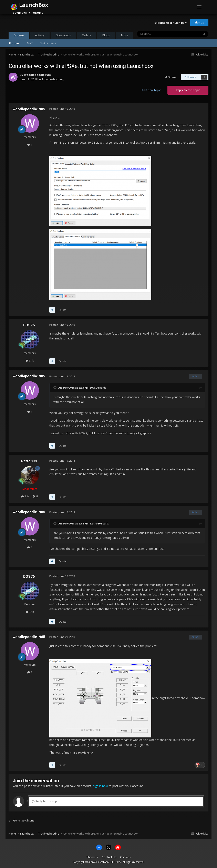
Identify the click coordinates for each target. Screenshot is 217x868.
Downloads (63, 35)
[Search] (158, 34)
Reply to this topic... (46, 801)
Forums (14, 43)
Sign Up (199, 22)
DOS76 (29, 325)
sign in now (100, 786)
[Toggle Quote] (55, 388)
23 (35, 496)
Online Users (48, 43)
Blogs (106, 35)
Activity (40, 35)
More (125, 35)
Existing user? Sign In (170, 23)
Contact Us (109, 857)
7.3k (25, 496)
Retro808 (29, 461)
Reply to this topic (188, 90)
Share (170, 77)
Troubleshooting (53, 79)
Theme (92, 857)
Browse (19, 36)
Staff (30, 43)
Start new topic (151, 90)
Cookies (125, 857)
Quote (63, 310)
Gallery (86, 35)
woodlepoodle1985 (38, 75)
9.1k (30, 360)
